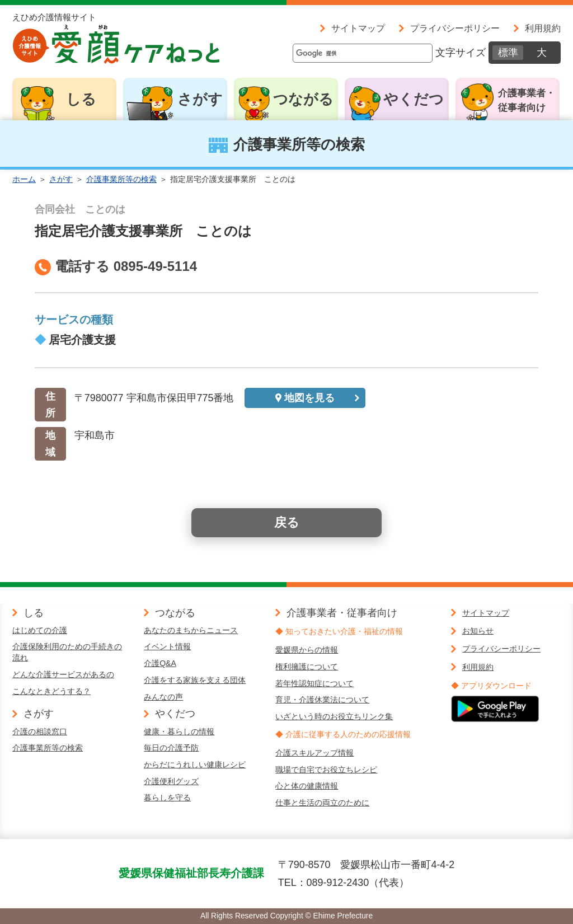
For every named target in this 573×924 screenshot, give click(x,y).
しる (81, 99)
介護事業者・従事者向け (527, 100)
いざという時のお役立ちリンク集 (334, 716)
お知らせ (478, 631)
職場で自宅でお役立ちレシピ (326, 770)
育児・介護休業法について (322, 700)
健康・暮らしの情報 (179, 731)
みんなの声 (163, 697)
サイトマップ (358, 28)
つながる (303, 99)
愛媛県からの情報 (307, 650)
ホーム (24, 179)
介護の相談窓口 (40, 731)
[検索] (363, 53)
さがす (200, 99)
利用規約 (543, 28)
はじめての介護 (40, 630)
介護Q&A (160, 663)
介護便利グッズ (171, 781)
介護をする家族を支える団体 (195, 680)
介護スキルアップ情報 (314, 753)
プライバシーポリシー (455, 28)
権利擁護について (307, 667)
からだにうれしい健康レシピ (195, 764)
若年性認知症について (314, 683)
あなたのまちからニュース (191, 630)
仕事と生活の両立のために (322, 803)
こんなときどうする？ (51, 691)
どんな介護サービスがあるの (63, 674)
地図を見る (309, 398)
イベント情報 (167, 646)
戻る (287, 522)
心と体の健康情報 (307, 786)
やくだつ (414, 99)
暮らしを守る (167, 798)
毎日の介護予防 (171, 748)
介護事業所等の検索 (121, 179)
